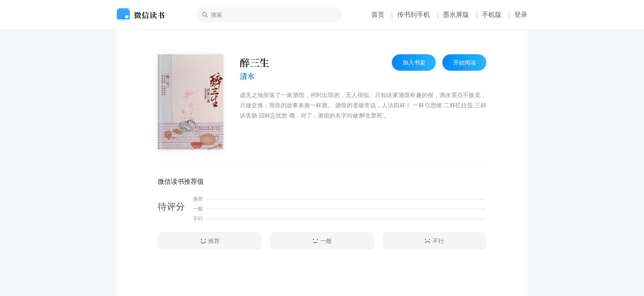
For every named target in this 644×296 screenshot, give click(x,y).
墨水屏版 (456, 15)
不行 (434, 241)
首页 (378, 15)
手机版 (492, 15)
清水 (247, 76)
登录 (521, 15)
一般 (322, 241)
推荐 (210, 241)
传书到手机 (414, 15)
